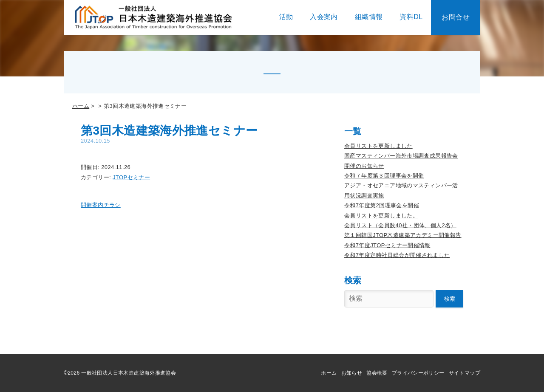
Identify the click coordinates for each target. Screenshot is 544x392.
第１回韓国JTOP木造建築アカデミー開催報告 (403, 235)
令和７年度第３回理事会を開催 (384, 176)
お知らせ (352, 373)
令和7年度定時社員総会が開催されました (397, 255)
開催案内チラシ (101, 205)
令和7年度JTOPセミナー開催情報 (387, 245)
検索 (450, 299)
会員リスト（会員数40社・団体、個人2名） (400, 225)
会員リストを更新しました (378, 146)
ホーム (81, 106)
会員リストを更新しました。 (381, 216)
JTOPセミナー (131, 177)
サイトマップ (465, 373)
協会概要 (377, 373)
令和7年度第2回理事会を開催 (382, 205)
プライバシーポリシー (418, 373)
